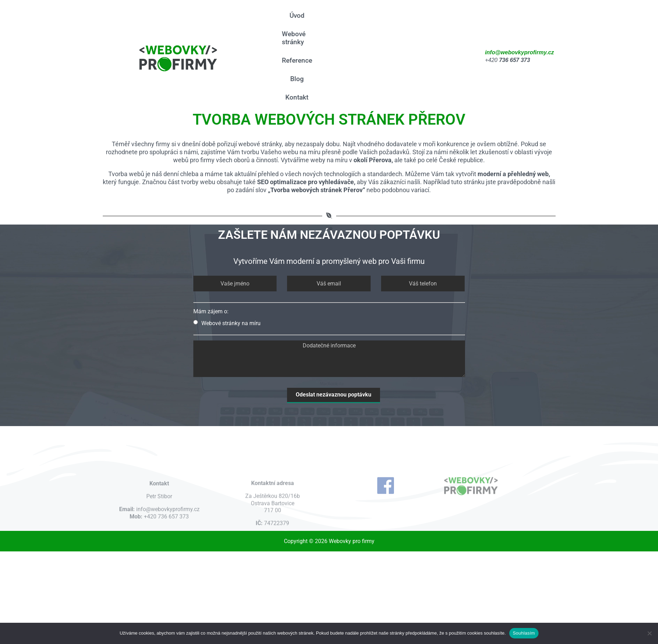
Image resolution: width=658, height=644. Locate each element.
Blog (295, 79)
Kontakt (295, 97)
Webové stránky (292, 38)
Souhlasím (524, 633)
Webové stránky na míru (227, 323)
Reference (295, 60)
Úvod (295, 15)
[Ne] (649, 633)
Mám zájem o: (211, 311)
